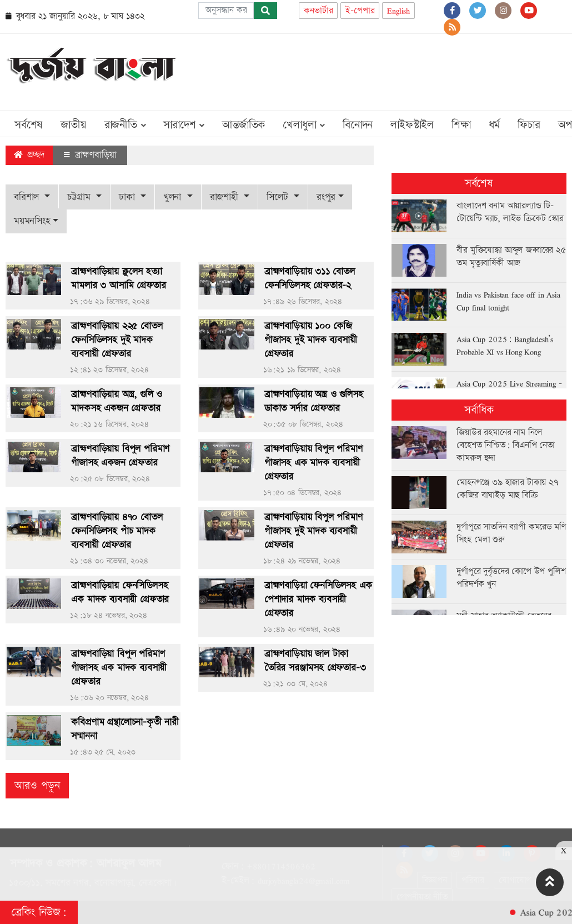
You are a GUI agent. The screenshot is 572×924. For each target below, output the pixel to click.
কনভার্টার (318, 11)
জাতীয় (73, 125)
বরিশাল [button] (28, 197)
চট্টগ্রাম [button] (80, 197)
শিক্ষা (461, 125)
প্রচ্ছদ (29, 155)
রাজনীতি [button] (125, 125)
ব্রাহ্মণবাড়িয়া (90, 155)
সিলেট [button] (279, 197)
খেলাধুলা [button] (304, 125)
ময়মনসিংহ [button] (32, 221)
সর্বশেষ (29, 125)
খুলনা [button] (174, 197)
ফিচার (529, 125)
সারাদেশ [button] (184, 125)
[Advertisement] (364, 70)
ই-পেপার (360, 11)
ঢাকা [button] (128, 197)
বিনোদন (358, 125)
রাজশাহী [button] (226, 197)
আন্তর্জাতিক (244, 125)
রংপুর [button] (326, 197)
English (398, 11)
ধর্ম (495, 125)
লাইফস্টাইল (412, 125)
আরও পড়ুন (37, 786)
